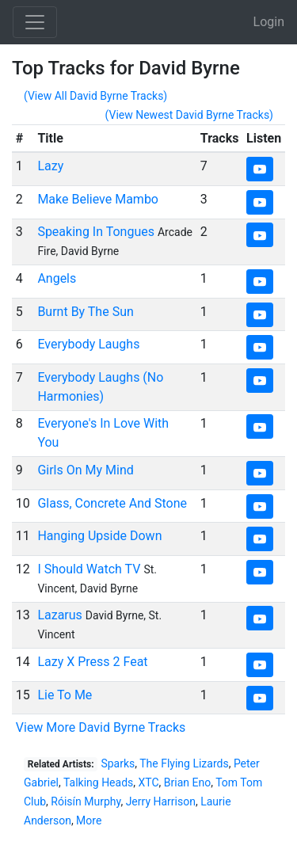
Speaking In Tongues (96, 232)
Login (269, 22)
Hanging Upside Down (99, 536)
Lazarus (59, 615)
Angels (57, 278)
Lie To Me (65, 695)
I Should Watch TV (89, 569)
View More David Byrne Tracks (101, 727)
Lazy (50, 166)
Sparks (118, 763)
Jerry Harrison (161, 801)
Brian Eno (187, 782)
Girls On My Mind (85, 470)
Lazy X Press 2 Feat (92, 662)
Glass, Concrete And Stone (112, 503)
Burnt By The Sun (85, 312)
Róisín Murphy (86, 801)
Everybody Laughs (88, 344)
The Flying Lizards (184, 763)
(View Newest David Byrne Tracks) (189, 115)
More (89, 820)
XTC (149, 782)
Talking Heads (98, 782)
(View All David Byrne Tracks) (95, 96)
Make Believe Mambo (98, 199)
